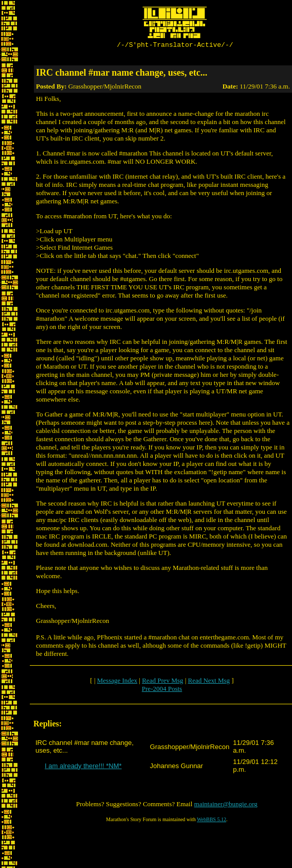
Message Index (117, 682)
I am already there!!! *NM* (83, 767)
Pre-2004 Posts (162, 690)
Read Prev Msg (162, 682)
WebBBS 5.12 (212, 821)
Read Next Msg (209, 682)
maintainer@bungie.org (226, 805)
